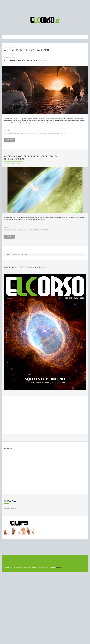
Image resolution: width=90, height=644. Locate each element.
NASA (28, 133)
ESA (14, 133)
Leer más (9, 140)
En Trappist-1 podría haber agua (21, 60)
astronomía (8, 133)
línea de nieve (27, 230)
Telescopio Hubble (52, 133)
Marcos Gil (46, 61)
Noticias (11, 48)
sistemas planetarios (38, 133)
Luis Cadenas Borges (15, 163)
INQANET (59, 568)
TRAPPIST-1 (63, 133)
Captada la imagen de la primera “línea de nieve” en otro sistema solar (31, 158)
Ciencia (7, 131)
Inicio (6, 48)
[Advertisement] (45, 7)
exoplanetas (21, 133)
